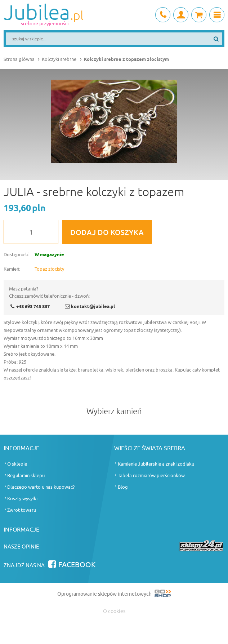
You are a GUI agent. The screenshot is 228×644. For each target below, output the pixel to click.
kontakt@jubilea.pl (93, 307)
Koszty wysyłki (22, 499)
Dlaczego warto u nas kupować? (41, 487)
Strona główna (19, 59)
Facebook (77, 565)
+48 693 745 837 (163, 15)
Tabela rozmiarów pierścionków (151, 476)
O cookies (114, 611)
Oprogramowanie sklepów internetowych (114, 595)
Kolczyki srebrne (59, 59)
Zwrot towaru (22, 510)
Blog (123, 487)
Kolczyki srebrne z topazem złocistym (126, 59)
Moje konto (181, 15)
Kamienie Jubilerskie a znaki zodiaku (156, 464)
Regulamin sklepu (26, 476)
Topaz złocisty (49, 269)
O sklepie (17, 464)
